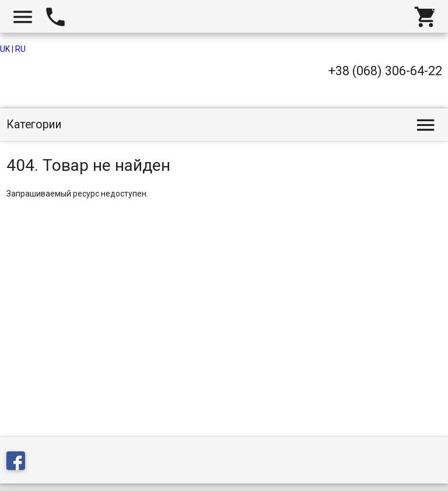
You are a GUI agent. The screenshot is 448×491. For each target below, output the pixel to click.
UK (5, 49)
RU (20, 49)
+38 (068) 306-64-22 (385, 71)
